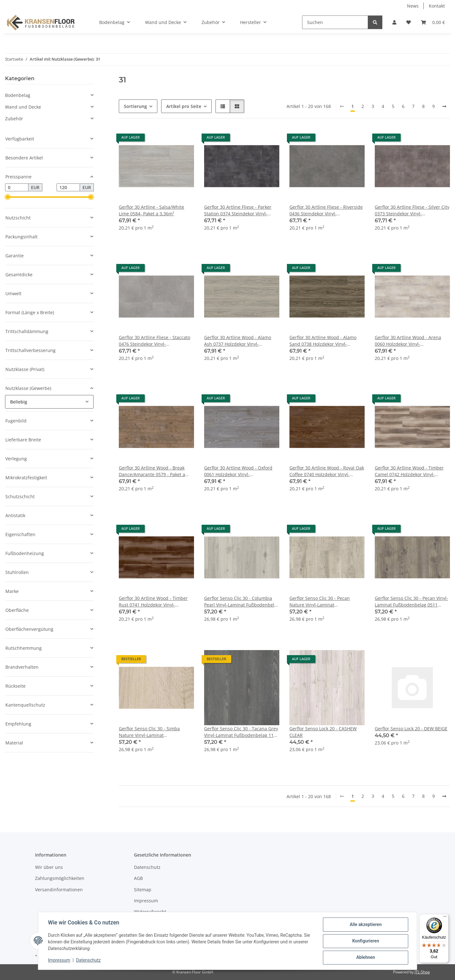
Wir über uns (49, 867)
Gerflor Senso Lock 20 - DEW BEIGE (411, 729)
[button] (394, 22)
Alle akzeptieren (365, 925)
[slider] (8, 197)
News (413, 6)
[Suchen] (335, 22)
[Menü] (445, 918)
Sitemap (143, 890)
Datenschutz (89, 960)
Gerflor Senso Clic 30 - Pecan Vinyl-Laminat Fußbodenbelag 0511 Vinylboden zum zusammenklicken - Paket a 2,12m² (411, 602)
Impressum (59, 960)
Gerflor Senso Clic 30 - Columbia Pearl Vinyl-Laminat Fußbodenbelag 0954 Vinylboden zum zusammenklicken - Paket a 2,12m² (242, 602)
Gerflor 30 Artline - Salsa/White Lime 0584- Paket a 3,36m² (152, 210)
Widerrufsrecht (150, 912)
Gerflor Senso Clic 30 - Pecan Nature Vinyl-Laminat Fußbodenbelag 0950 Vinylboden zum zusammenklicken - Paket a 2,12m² (324, 602)
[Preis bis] (68, 188)
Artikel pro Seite (184, 106)
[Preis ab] (17, 188)
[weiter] (444, 106)
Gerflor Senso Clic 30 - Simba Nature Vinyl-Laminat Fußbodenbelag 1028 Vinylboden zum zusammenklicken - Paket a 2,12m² (154, 732)
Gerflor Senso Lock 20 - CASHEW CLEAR (323, 732)
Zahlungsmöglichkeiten (60, 878)
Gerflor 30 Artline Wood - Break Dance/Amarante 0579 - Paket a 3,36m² (152, 471)
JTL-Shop (422, 972)
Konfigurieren (365, 941)
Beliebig (19, 402)
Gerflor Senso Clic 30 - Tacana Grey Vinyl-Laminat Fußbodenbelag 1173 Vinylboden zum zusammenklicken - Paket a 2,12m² (241, 732)
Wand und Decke (23, 107)
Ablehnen (365, 958)
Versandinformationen (59, 890)
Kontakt (437, 6)
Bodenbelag (18, 95)
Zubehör (14, 119)
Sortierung (135, 106)
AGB (138, 878)
